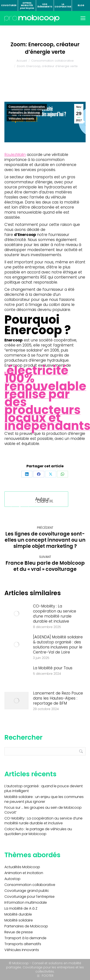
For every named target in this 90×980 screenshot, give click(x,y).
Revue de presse (19, 932)
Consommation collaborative (27, 107)
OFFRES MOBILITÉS (27, 5)
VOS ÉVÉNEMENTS (45, 6)
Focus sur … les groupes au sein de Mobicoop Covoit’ (43, 810)
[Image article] (17, 614)
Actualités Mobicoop (22, 867)
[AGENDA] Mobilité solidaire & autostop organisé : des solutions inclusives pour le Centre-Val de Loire (58, 645)
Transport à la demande (25, 938)
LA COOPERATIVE (63, 6)
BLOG (81, 5)
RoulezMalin (15, 155)
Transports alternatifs (23, 944)
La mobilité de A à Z (21, 909)
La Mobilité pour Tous (53, 668)
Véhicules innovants (21, 119)
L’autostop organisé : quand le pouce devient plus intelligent (44, 789)
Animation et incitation (24, 873)
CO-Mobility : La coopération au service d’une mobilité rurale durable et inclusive (55, 614)
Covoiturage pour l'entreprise (29, 897)
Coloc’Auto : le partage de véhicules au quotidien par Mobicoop (38, 832)
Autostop (12, 879)
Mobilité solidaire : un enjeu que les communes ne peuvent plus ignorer (44, 799)
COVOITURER (9, 5)
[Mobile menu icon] (83, 18)
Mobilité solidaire (19, 920)
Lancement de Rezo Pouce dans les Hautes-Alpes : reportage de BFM (58, 698)
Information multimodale (26, 903)
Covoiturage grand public (27, 891)
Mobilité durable (18, 914)
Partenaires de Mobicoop (24, 113)
